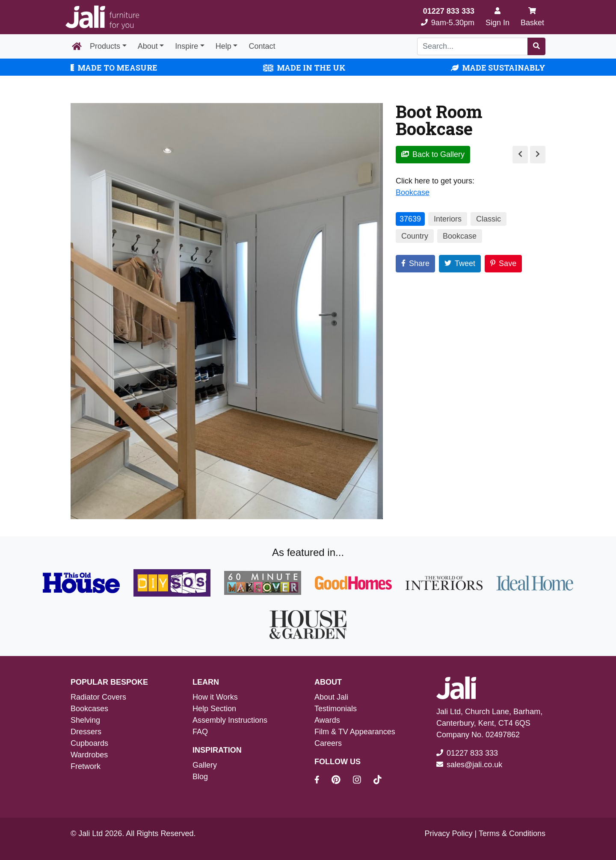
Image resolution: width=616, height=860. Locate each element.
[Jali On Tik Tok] (378, 781)
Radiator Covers (98, 697)
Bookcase (413, 192)
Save (503, 263)
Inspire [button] (187, 46)
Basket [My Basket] (532, 17)
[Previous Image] (520, 155)
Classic (489, 219)
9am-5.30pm (448, 17)
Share (415, 263)
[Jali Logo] (102, 17)
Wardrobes (89, 755)
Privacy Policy (449, 833)
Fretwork (86, 766)
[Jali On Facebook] (322, 781)
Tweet (460, 263)
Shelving (85, 720)
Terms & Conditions (512, 833)
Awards (327, 720)
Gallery (205, 765)
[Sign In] (498, 17)
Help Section (214, 709)
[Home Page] (77, 47)
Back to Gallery (433, 154)
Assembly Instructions (230, 720)
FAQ (200, 732)
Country (415, 236)
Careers (328, 743)
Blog (200, 777)
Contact (262, 46)
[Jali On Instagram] (362, 781)
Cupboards (89, 743)
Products (105, 46)
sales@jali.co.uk (474, 765)
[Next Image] (538, 155)
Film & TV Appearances (355, 732)
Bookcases (89, 709)
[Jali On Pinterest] (341, 781)
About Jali (331, 697)
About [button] (148, 46)
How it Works (215, 697)
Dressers (86, 732)
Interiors (448, 219)
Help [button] (224, 46)
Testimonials (336, 709)
